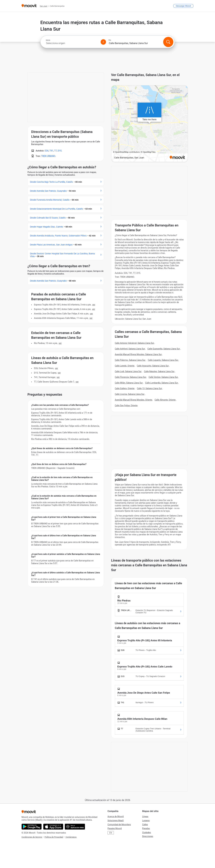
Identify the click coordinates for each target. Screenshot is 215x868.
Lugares (146, 821)
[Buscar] (168, 42)
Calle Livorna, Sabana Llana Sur (130, 394)
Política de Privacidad (54, 837)
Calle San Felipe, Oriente (126, 405)
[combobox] (72, 43)
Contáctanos (71, 837)
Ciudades (146, 832)
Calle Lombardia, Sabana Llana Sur (161, 383)
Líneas (145, 816)
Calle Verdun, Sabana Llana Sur (163, 377)
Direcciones (148, 836)
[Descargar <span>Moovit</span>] (183, 6)
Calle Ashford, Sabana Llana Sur (130, 349)
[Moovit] (29, 6)
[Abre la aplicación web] (75, 827)
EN (111, 833)
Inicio (48, 40)
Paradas (146, 828)
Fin (110, 40)
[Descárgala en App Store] (53, 827)
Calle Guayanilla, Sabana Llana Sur (164, 349)
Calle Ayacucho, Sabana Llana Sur (153, 366)
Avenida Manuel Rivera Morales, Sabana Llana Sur (138, 354)
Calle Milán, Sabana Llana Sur (129, 383)
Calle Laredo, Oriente (125, 366)
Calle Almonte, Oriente (165, 400)
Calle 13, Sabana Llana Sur (149, 388)
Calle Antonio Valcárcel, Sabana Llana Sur (134, 343)
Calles (145, 825)
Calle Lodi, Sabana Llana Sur (128, 371)
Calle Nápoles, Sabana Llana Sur (159, 371)
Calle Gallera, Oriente (125, 388)
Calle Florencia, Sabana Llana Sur (130, 377)
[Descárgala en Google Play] (32, 827)
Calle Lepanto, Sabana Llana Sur (163, 360)
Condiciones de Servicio (32, 837)
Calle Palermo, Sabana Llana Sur (130, 360)
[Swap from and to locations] (103, 42)
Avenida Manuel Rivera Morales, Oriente (133, 400)
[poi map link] (150, 124)
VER (94, 305)
